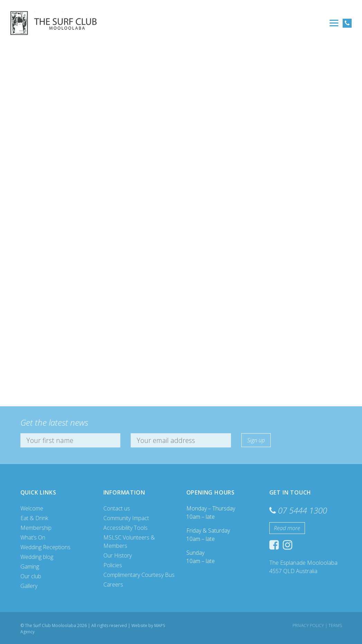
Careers (113, 584)
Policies (113, 565)
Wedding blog (37, 557)
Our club (31, 576)
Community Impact (126, 518)
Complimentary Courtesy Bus (139, 575)
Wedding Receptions (45, 547)
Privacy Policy (308, 625)
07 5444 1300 (303, 510)
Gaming (30, 566)
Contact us (117, 508)
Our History (118, 555)
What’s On (33, 537)
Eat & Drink (34, 518)
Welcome (32, 508)
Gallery (29, 586)
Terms (335, 625)
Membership (36, 528)
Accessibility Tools (126, 528)
